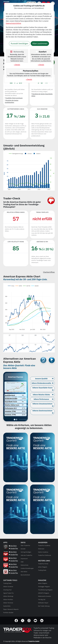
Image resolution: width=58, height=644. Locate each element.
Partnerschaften (31, 71)
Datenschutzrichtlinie (13, 23)
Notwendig (19, 52)
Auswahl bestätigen (19, 43)
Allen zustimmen (40, 43)
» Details (17, 65)
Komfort (43, 52)
